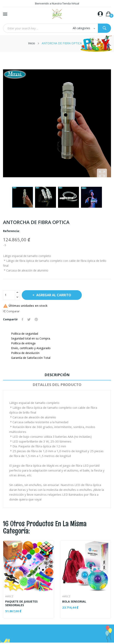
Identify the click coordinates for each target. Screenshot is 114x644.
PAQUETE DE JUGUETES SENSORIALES (21, 603)
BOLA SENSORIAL (74, 602)
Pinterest (36, 319)
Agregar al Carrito (54, 295)
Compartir (22, 319)
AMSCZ (9, 597)
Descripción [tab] (57, 375)
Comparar (11, 311)
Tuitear (29, 319)
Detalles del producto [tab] (57, 385)
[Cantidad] (9, 295)
